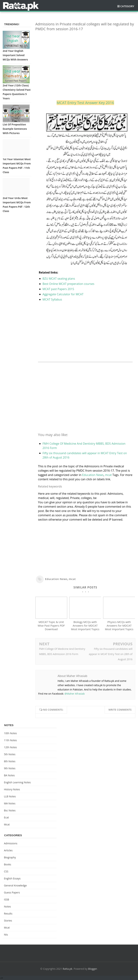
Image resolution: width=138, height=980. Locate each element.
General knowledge (15, 885)
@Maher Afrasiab (75, 694)
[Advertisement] (85, 59)
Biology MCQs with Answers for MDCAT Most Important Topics (85, 626)
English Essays (12, 878)
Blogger (93, 969)
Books (8, 864)
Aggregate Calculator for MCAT (63, 294)
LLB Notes (10, 796)
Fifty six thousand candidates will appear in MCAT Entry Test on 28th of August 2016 (111, 654)
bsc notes (10, 810)
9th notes (10, 768)
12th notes (10, 747)
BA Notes (9, 775)
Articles (8, 850)
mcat (108, 475)
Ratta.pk (68, 969)
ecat (6, 817)
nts (6, 935)
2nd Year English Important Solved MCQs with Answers (15, 55)
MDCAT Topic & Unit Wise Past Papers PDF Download (51, 626)
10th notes (10, 733)
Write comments (120, 710)
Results (8, 914)
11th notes (10, 740)
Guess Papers (12, 892)
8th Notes (10, 761)
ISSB (6, 899)
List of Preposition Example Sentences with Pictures (15, 129)
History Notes (12, 789)
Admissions (11, 843)
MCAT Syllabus (52, 299)
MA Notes (10, 803)
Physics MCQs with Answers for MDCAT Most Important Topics (119, 626)
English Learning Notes (17, 782)
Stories (8, 921)
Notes (7, 906)
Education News (93, 475)
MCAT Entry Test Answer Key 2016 (85, 103)
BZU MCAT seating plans (59, 279)
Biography (10, 857)
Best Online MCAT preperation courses (68, 284)
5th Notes (10, 754)
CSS (6, 871)
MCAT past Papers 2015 (58, 289)
